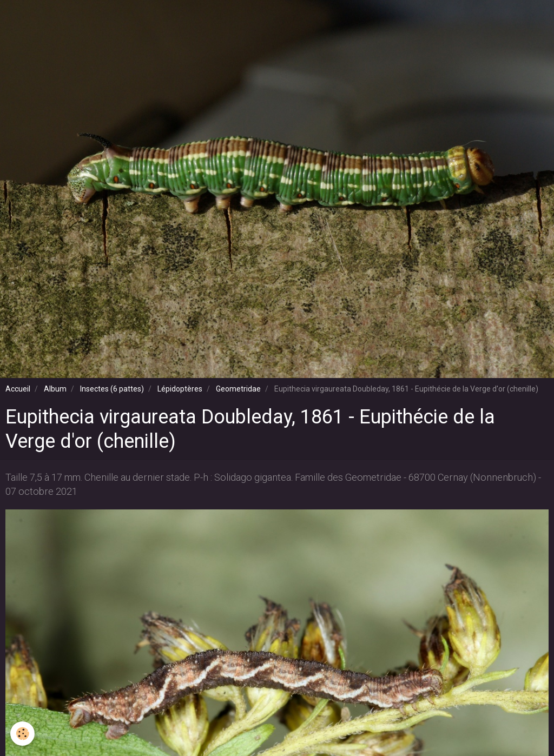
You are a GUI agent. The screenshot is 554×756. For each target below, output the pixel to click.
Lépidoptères (180, 389)
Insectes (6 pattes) (112, 389)
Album (55, 389)
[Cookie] (23, 734)
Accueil (18, 389)
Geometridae (238, 389)
